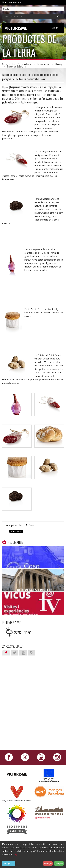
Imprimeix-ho (15, 525)
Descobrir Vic (27, 64)
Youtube (23, 653)
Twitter (14, 653)
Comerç (59, 64)
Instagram (31, 653)
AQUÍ (16, 854)
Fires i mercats (44, 64)
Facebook (6, 653)
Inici (14, 64)
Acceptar (59, 863)
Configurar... (9, 863)
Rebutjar (48, 863)
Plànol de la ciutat (13, 2)
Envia (31, 525)
